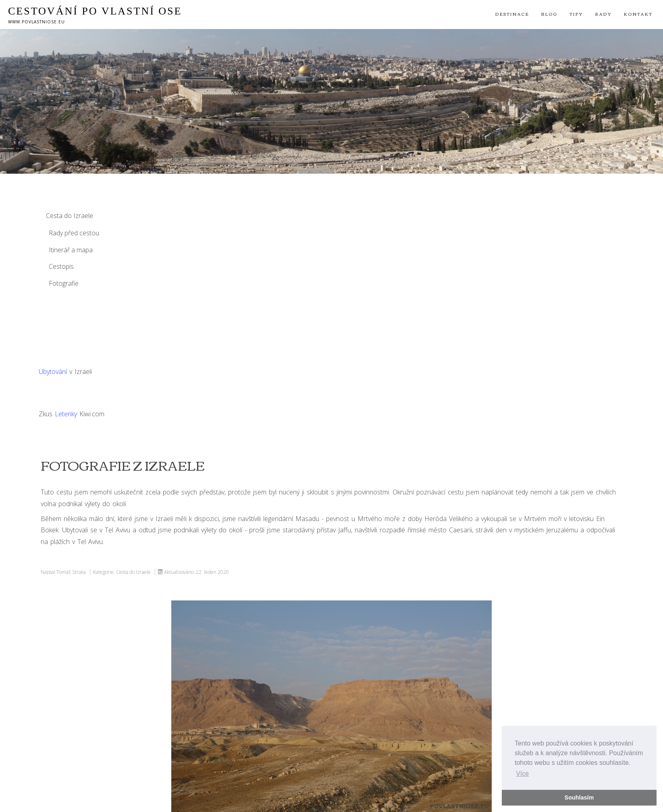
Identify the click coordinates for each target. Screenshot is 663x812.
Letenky (66, 414)
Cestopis (61, 266)
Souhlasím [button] (579, 797)
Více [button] (522, 774)
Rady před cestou (74, 233)
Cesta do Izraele (70, 216)
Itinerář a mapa (71, 250)
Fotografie (64, 283)
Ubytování (53, 372)
